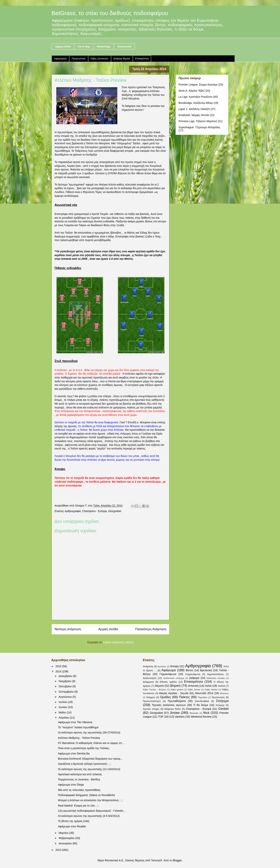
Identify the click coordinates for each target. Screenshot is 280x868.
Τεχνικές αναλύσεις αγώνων (169, 705)
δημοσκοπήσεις (215, 674)
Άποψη (174, 666)
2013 (59, 850)
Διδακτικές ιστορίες (216, 678)
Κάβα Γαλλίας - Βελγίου (154, 690)
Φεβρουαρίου (67, 838)
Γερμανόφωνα (168, 674)
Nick (206, 713)
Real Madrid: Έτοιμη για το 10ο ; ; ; (79, 806)
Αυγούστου (66, 697)
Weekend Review (201, 717)
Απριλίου (64, 718)
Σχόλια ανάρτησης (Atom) (118, 642)
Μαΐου (63, 712)
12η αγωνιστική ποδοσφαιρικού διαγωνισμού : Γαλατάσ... (92, 811)
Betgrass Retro (173, 709)
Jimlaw (175, 713)
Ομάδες (165, 697)
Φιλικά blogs (104, 47)
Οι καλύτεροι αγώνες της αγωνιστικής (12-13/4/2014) (89, 769)
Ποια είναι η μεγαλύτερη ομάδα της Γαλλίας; (84, 748)
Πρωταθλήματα (177, 701)
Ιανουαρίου (66, 843)
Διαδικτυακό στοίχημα (174, 678)
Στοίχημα (222, 701)
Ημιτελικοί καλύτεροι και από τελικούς (80, 774)
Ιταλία (208, 686)
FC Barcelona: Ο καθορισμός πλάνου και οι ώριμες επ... (91, 743)
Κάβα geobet (177, 690)
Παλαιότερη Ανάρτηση (151, 629)
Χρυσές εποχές (151, 709)
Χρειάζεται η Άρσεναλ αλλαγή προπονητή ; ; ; (85, 764)
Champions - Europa (94, 511)
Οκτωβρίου (66, 686)
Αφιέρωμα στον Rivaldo (72, 826)
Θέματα (159, 686)
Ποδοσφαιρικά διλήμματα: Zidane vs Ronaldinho (86, 795)
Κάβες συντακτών (100, 59)
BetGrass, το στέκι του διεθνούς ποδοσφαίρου (110, 13)
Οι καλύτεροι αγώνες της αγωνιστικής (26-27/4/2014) (89, 732)
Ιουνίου (63, 707)
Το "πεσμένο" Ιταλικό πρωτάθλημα (78, 727)
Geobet (223, 709)
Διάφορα (194, 678)
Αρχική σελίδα (63, 47)
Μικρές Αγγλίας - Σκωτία (174, 693)
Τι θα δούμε (201, 705)
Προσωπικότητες (152, 701)
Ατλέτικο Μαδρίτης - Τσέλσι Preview (79, 738)
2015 (59, 666)
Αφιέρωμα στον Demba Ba (74, 753)
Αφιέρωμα (169, 670)
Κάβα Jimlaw (194, 690)
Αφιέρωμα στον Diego (71, 785)
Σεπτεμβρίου (66, 692)
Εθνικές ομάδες (168, 682)
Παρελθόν (203, 697)
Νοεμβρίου (65, 681)
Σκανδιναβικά (202, 701)
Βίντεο (189, 670)
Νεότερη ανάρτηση (68, 629)
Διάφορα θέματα (122, 59)
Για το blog (84, 47)
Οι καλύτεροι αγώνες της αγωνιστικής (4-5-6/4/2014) (89, 816)
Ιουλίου (63, 702)
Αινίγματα (148, 666)
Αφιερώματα (60, 59)
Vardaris (180, 717)
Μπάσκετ (224, 693)
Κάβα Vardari (211, 690)
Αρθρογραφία (73, 511)
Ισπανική (193, 686)
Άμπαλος (162, 666)
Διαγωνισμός (150, 678)
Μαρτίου (64, 833)
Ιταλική (221, 686)
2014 (59, 671)
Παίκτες (184, 697)
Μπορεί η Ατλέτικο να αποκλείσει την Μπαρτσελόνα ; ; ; (90, 800)
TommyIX (157, 860)
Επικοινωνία (124, 47)
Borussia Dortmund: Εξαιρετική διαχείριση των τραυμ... (90, 759)
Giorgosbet (115, 511)
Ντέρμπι (151, 697)
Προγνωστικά (78, 59)
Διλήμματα (148, 682)
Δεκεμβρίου (66, 676)
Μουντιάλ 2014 (204, 693)
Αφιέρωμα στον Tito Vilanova (75, 722)
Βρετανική (206, 670)
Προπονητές (218, 697)
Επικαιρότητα (142, 59)
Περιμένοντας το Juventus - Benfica (79, 779)
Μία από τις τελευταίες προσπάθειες (79, 790)
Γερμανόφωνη (193, 674)
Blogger (177, 860)
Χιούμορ (220, 705)
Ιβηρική (175, 686)
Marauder (194, 713)
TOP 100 (163, 717)
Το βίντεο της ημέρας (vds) (74, 821)
